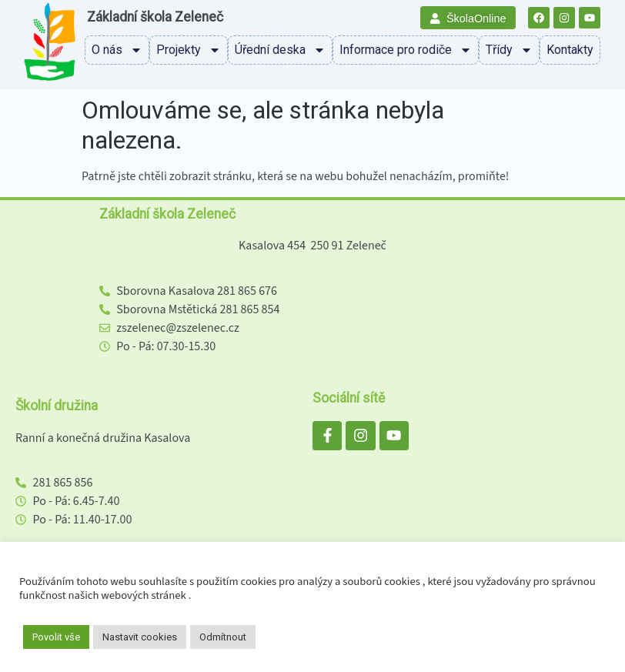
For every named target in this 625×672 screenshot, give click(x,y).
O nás (117, 50)
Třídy (509, 50)
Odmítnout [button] (223, 637)
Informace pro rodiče (406, 50)
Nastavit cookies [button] (140, 637)
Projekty (189, 50)
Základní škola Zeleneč (155, 17)
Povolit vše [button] (56, 637)
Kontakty (570, 50)
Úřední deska (280, 50)
